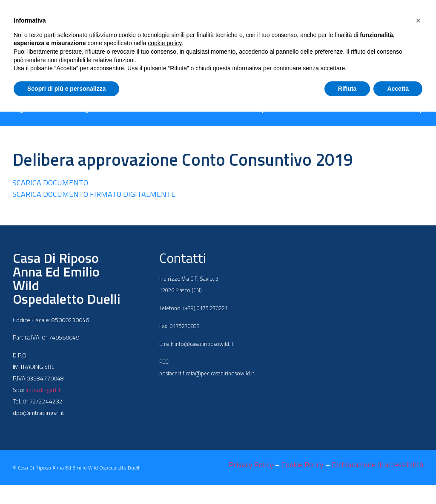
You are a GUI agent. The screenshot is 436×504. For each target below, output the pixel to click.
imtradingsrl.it (43, 390)
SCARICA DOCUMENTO (50, 183)
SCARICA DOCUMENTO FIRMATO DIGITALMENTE (94, 194)
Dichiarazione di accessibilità (377, 465)
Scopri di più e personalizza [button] (66, 89)
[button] (418, 20)
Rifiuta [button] (347, 89)
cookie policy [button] (165, 43)
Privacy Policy (251, 465)
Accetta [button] (398, 89)
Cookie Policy (303, 465)
